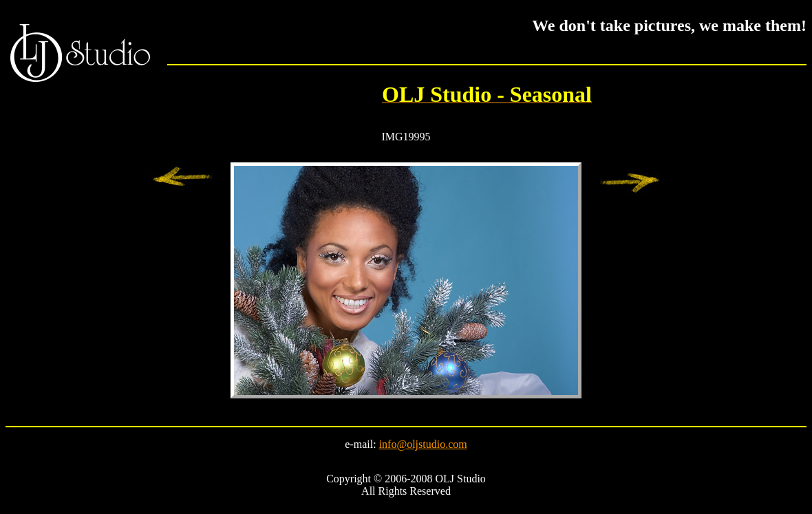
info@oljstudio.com (423, 444)
